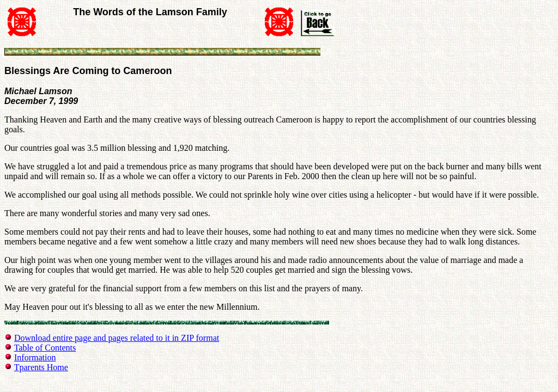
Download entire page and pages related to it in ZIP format (117, 338)
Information (35, 357)
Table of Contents (45, 348)
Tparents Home (41, 367)
